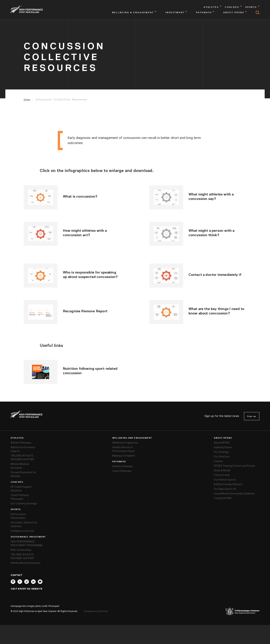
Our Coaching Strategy (24, 503)
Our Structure (222, 457)
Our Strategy (221, 452)
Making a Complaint (124, 456)
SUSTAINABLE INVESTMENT (28, 537)
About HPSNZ (223, 438)
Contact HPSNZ (223, 498)
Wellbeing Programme (125, 443)
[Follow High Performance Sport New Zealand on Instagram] (13, 582)
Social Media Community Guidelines (234, 494)
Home (27, 100)
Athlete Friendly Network (228, 484)
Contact (17, 575)
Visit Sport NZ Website (26, 589)
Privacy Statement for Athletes (23, 474)
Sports (16, 509)
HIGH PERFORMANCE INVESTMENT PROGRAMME (27, 543)
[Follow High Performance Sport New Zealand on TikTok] (27, 582)
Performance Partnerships (18, 516)
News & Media (222, 470)
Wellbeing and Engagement (132, 438)
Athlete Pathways (21, 443)
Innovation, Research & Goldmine (24, 524)
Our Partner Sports (225, 480)
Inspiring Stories (223, 447)
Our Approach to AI (225, 489)
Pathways (119, 462)
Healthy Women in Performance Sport (123, 449)
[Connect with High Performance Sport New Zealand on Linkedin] (33, 582)
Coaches (17, 482)
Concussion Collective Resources (61, 100)
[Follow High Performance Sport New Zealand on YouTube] (40, 582)
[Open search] (258, 12)
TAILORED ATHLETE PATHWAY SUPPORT (23, 458)
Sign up (252, 416)
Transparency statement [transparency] (96, 611)
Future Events (222, 475)
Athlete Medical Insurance (20, 466)
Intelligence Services (22, 531)
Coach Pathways (122, 471)
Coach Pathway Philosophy (20, 497)
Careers (218, 461)
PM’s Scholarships (21, 550)
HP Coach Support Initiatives (21, 489)
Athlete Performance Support (23, 449)
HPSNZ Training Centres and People (234, 466)
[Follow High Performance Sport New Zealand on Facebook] (20, 582)
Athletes (17, 438)
